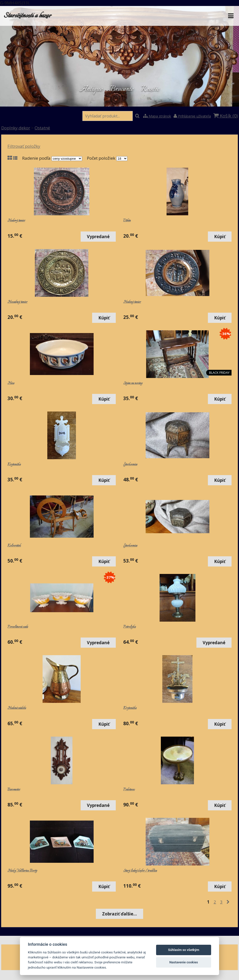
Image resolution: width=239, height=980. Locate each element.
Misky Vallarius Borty (22, 871)
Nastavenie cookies (184, 962)
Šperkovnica (130, 464)
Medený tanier (16, 221)
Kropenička (14, 464)
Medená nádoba (17, 708)
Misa (11, 383)
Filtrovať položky (24, 146)
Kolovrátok (14, 546)
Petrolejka (129, 627)
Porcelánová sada (18, 627)
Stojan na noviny (133, 383)
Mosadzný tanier (17, 302)
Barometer (14, 790)
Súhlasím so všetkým (184, 950)
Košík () (226, 116)
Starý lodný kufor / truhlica (140, 871)
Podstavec (129, 790)
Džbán (127, 221)
